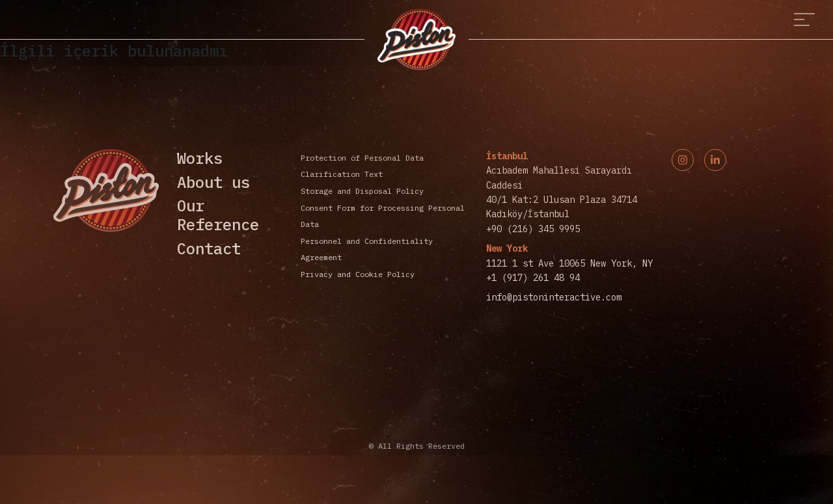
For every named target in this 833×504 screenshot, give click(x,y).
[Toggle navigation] (804, 20)
